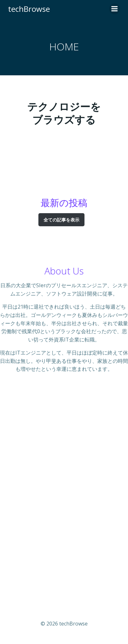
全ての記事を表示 (61, 220)
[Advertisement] (64, 491)
